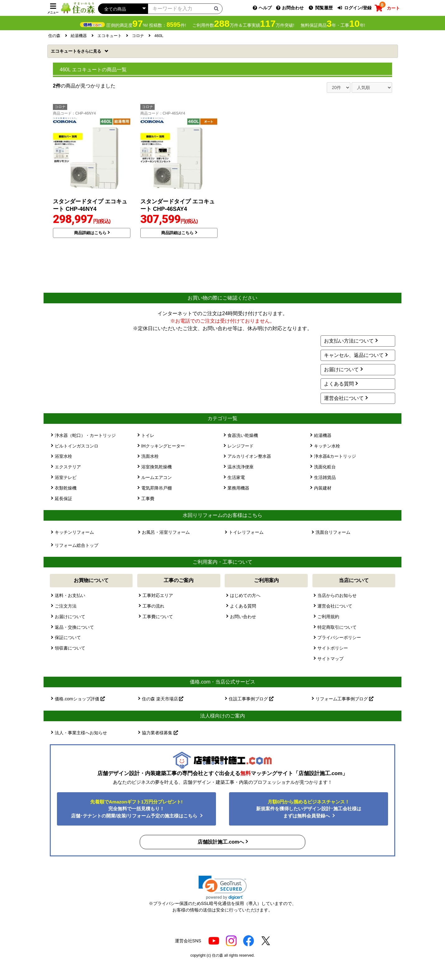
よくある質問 (339, 384)
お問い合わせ (243, 617)
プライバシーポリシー (339, 637)
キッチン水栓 (327, 446)
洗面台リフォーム (333, 532)
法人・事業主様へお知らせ (81, 733)
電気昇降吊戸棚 (157, 488)
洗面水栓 (150, 456)
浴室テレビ (66, 477)
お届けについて (341, 369)
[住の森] (78, 8)
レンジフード (241, 446)
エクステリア (68, 467)
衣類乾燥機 (66, 488)
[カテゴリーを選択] (123, 9)
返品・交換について (74, 627)
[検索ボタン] (216, 8)
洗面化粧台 (325, 467)
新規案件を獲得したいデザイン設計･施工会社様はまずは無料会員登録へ (309, 809)
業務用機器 (238, 488)
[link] (223, 888)
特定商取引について (337, 627)
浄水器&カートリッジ (335, 456)
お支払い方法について (349, 341)
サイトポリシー (333, 648)
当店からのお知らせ (337, 595)
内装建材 (323, 488)
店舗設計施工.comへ (221, 842)
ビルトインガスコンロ (77, 446)
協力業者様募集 (160, 733)
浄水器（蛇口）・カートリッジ (85, 435)
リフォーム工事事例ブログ (344, 699)
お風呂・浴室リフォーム (166, 532)
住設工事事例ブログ (251, 699)
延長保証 (63, 499)
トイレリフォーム (246, 532)
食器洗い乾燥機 (243, 435)
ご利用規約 (328, 617)
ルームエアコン (157, 477)
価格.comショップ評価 (80, 699)
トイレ (148, 435)
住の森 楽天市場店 (163, 699)
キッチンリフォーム (74, 532)
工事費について (158, 617)
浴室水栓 (63, 456)
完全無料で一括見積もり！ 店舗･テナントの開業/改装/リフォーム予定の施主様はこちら (135, 809)
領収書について (70, 648)
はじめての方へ (245, 595)
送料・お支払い (70, 595)
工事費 (148, 499)
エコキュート (77, 51)
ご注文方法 (66, 606)
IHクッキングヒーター (163, 446)
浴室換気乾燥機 (157, 467)
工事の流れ (153, 606)
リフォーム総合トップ (77, 545)
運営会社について (344, 398)
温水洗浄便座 (241, 467)
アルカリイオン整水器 (249, 456)
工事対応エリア (158, 595)
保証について (68, 637)
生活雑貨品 (325, 477)
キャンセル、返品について (354, 355)
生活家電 (236, 477)
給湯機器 (323, 435)
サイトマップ (330, 659)
